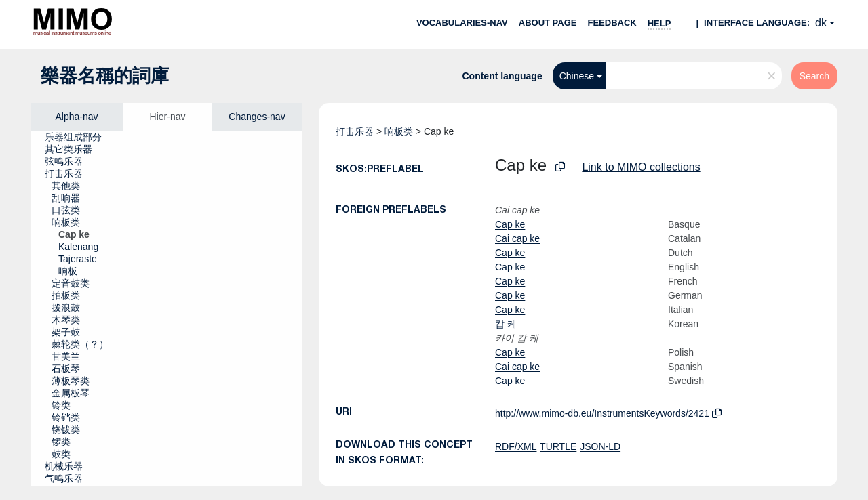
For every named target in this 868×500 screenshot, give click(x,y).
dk (821, 23)
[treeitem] (79, 137)
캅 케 (506, 324)
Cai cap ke (517, 238)
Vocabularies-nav (462, 23)
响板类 (399, 131)
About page (548, 23)
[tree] (166, 309)
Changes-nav (257, 117)
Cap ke (510, 224)
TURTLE (558, 446)
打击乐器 (355, 131)
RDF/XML (516, 446)
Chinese (577, 76)
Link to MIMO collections (641, 167)
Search (814, 76)
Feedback (612, 23)
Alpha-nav (76, 117)
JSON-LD (600, 446)
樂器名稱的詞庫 (105, 76)
